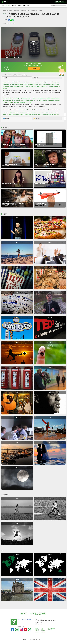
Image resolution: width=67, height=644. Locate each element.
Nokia (25, 75)
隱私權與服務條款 (51, 628)
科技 (15, 75)
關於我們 (43, 631)
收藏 (5, 14)
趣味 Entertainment (7, 11)
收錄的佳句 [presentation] (6, 119)
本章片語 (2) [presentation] (36, 78)
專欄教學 (20, 5)
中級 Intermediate (25, 11)
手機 (11, 75)
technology (20, 75)
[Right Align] (65, 2)
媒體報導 (43, 632)
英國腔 (40, 11)
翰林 (28, 5)
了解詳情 (34, 68)
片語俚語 (14, 5)
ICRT (24, 5)
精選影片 (8, 5)
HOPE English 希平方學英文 (24, 619)
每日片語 (37, 631)
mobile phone (6, 75)
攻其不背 (12, 57)
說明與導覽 (50, 630)
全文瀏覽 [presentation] (5, 78)
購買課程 (57, 2)
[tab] (17, 78)
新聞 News (16, 11)
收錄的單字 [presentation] (37, 119)
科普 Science (34, 11)
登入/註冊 (62, 2)
